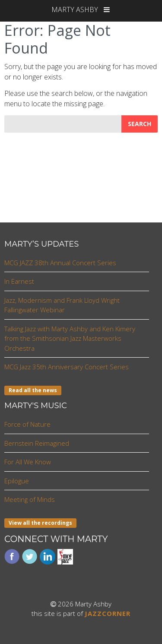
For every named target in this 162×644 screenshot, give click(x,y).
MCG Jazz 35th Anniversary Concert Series (67, 367)
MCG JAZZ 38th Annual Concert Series (60, 263)
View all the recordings (40, 523)
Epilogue (17, 481)
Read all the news (33, 390)
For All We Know (28, 462)
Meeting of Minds (30, 499)
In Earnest (19, 281)
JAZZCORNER (108, 613)
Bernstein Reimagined (37, 443)
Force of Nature (27, 424)
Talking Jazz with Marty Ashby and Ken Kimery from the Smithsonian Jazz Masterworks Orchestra (70, 338)
